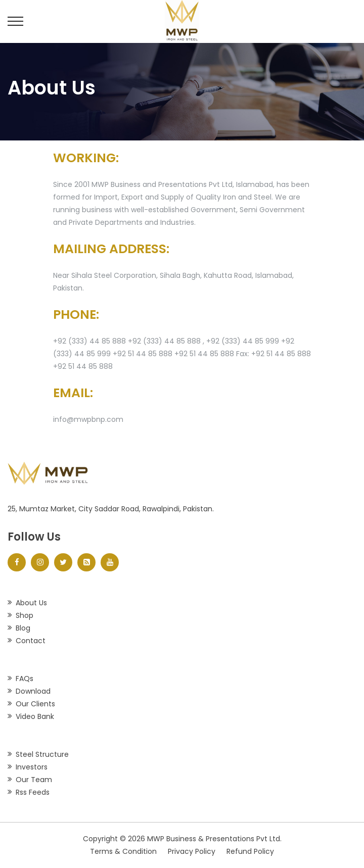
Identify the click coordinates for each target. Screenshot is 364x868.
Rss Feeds (33, 792)
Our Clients (35, 704)
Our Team (34, 780)
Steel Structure (42, 754)
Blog (23, 628)
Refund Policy (250, 851)
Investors (32, 767)
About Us (31, 603)
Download (33, 691)
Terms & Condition (123, 851)
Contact (31, 641)
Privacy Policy (192, 851)
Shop (25, 615)
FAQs (25, 679)
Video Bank (35, 716)
